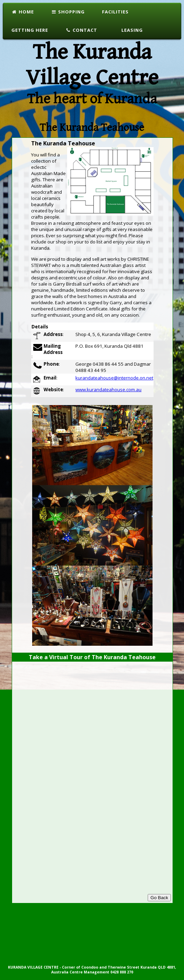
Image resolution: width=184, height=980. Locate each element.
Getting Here (30, 30)
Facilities (115, 12)
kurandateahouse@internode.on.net (114, 378)
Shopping (68, 12)
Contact (81, 30)
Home (23, 12)
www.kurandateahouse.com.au (108, 390)
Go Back (159, 898)
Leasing (131, 30)
